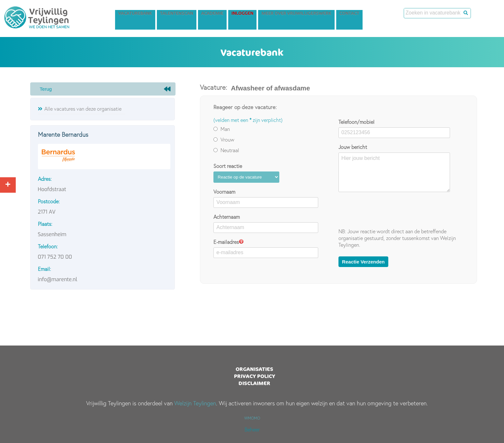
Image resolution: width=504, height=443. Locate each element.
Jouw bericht (353, 147)
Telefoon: (48, 246)
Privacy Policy (255, 376)
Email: (45, 269)
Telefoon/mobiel (356, 122)
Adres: (45, 179)
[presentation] (387, 210)
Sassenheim (52, 234)
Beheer (252, 429)
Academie (236, 15)
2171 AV (47, 212)
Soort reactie (228, 166)
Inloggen (266, 15)
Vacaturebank (159, 15)
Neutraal (226, 150)
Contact (373, 15)
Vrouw (224, 140)
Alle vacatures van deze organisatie (83, 109)
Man (222, 129)
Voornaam (224, 192)
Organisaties (254, 369)
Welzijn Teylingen (195, 403)
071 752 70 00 (55, 257)
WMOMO (252, 418)
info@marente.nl (58, 279)
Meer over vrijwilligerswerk (320, 15)
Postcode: (49, 201)
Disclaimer (254, 383)
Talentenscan (200, 15)
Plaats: (45, 224)
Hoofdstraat (52, 189)
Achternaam (227, 217)
